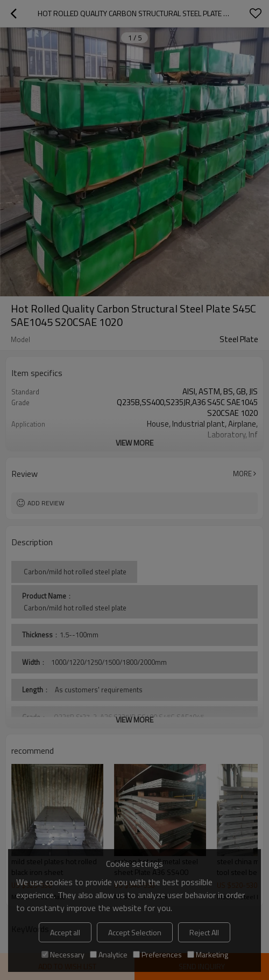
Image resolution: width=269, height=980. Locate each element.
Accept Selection (135, 932)
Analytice (109, 954)
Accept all (65, 932)
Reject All (204, 932)
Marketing (208, 954)
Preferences (157, 954)
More (242, 474)
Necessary (63, 954)
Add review (46, 503)
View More (134, 443)
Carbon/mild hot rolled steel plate (74, 608)
